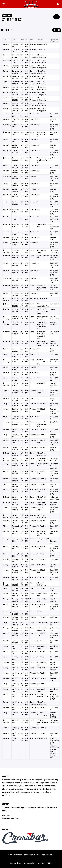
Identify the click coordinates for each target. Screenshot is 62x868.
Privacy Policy (29, 863)
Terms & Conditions (45, 863)
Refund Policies (15, 863)
